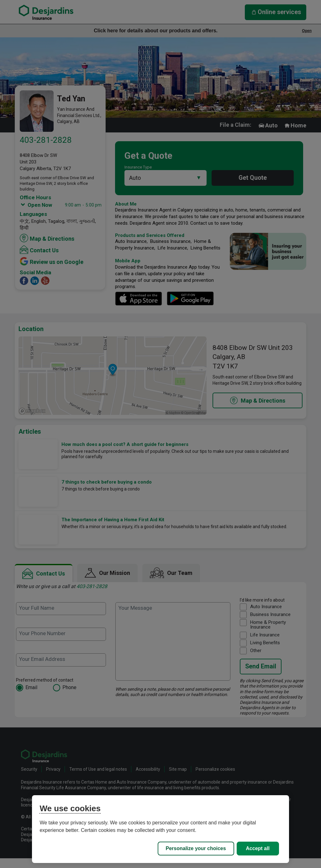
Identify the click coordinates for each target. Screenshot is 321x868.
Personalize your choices (196, 848)
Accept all (258, 848)
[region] (160, 829)
